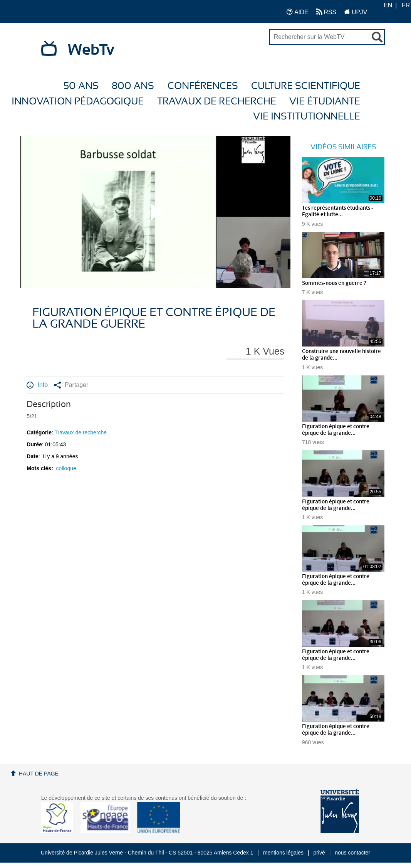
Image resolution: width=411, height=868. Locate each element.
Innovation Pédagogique (78, 102)
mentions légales (283, 853)
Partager (71, 385)
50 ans (81, 86)
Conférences (203, 86)
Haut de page (39, 774)
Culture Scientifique (306, 86)
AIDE (298, 12)
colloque (66, 468)
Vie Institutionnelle (307, 117)
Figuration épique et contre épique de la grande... (336, 430)
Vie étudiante (325, 102)
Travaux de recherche (217, 102)
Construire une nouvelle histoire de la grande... (341, 355)
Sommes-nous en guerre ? (334, 283)
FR (406, 5)
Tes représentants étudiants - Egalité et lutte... (338, 211)
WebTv (91, 50)
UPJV (356, 12)
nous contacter (352, 853)
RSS (326, 12)
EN (388, 5)
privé (319, 853)
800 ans (133, 86)
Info (37, 385)
